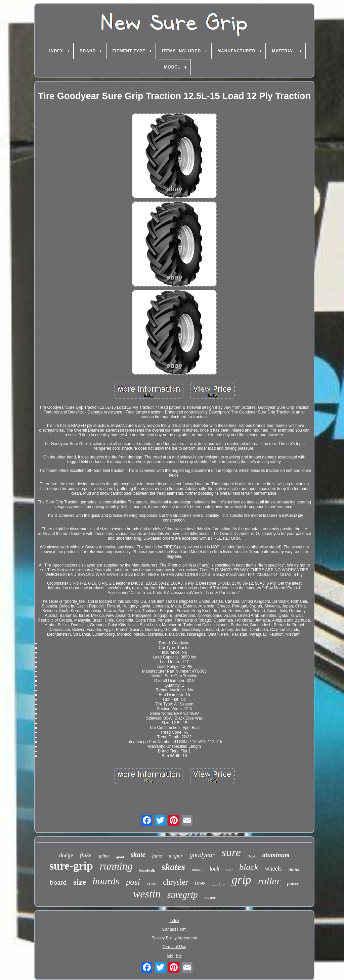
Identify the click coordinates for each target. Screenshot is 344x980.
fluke (86, 855)
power (293, 884)
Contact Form (175, 929)
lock (214, 869)
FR (179, 955)
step (229, 870)
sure (231, 852)
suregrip (183, 895)
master (210, 897)
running (116, 866)
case (152, 884)
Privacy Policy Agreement (174, 938)
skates (173, 867)
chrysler (175, 882)
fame (157, 856)
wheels (273, 869)
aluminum (276, 855)
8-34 (252, 856)
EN (170, 955)
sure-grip (71, 866)
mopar (176, 856)
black (249, 867)
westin (147, 894)
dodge (66, 855)
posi (133, 882)
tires (200, 883)
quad (120, 857)
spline (104, 856)
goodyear (202, 855)
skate (138, 854)
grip (241, 880)
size (79, 882)
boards (106, 881)
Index (174, 921)
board (58, 882)
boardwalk (147, 870)
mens (294, 869)
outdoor (219, 885)
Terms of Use (175, 947)
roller (269, 881)
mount (197, 869)
